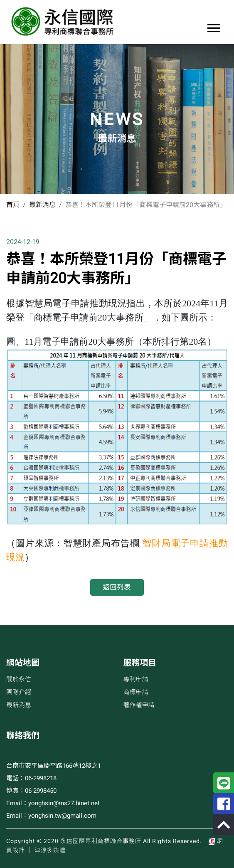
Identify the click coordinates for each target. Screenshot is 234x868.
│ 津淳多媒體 (46, 850)
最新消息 (19, 705)
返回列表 (117, 587)
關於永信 (19, 679)
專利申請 (136, 679)
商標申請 (136, 692)
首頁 (13, 205)
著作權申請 (139, 705)
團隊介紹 (19, 692)
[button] (213, 26)
